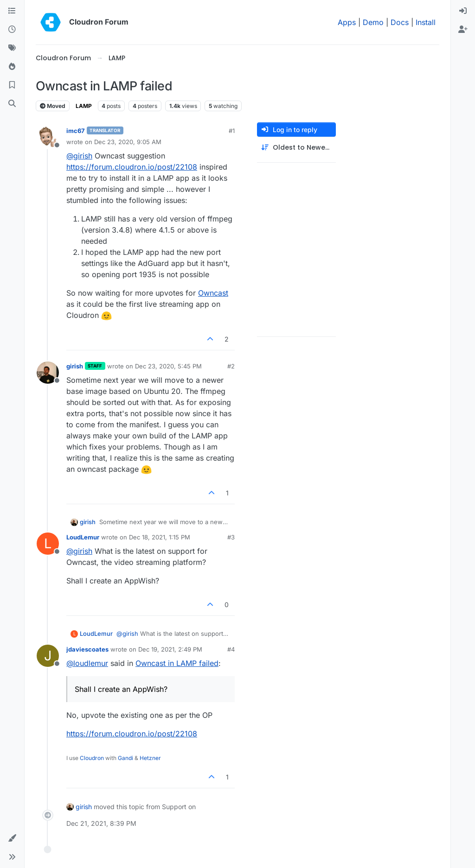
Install (426, 22)
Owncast (213, 293)
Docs (400, 22)
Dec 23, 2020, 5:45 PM (168, 366)
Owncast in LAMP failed (177, 663)
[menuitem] (463, 11)
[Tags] (12, 48)
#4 (231, 649)
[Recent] (12, 30)
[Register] (463, 30)
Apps (347, 22)
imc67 (76, 131)
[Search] (12, 104)
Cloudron (92, 758)
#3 (231, 537)
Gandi (125, 758)
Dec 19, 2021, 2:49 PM (170, 649)
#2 (231, 366)
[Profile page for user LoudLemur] (48, 544)
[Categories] (12, 11)
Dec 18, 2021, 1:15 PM (160, 537)
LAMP (84, 106)
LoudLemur (83, 537)
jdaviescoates (87, 649)
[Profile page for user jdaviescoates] (48, 656)
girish (75, 366)
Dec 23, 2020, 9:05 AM (128, 142)
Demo (373, 22)
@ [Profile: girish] (79, 156)
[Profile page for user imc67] (48, 137)
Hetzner (150, 758)
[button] (12, 838)
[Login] (463, 11)
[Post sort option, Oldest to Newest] (296, 148)
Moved (53, 106)
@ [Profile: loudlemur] (87, 663)
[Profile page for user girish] (48, 373)
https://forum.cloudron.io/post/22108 (132, 167)
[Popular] (12, 67)
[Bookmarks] (12, 85)
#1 (232, 131)
